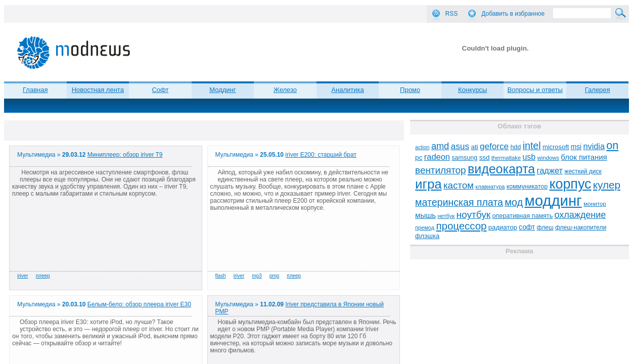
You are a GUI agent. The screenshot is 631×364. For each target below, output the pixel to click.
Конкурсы (472, 90)
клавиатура (490, 187)
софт (527, 227)
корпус (570, 184)
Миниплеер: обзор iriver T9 (125, 155)
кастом (459, 185)
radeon (437, 157)
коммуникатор (527, 187)
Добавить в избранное (513, 14)
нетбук (446, 216)
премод (425, 227)
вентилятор (441, 170)
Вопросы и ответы (535, 90)
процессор (462, 226)
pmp (274, 276)
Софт (160, 90)
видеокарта (501, 169)
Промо (410, 90)
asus (460, 146)
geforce (494, 146)
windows (548, 158)
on (612, 146)
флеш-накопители (581, 227)
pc (419, 157)
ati (474, 147)
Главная (35, 90)
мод (514, 202)
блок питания (584, 157)
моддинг (553, 200)
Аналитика (347, 90)
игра (429, 184)
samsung (464, 158)
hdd (515, 147)
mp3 (257, 276)
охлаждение (580, 215)
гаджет (550, 170)
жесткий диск (583, 171)
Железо (285, 90)
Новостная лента (98, 90)
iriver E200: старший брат (321, 155)
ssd (485, 157)
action (422, 147)
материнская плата (459, 202)
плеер (43, 276)
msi (576, 147)
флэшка (427, 236)
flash (221, 276)
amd (440, 146)
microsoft (556, 147)
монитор (595, 204)
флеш (545, 227)
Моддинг (222, 90)
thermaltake (506, 158)
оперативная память (522, 216)
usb (529, 157)
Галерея (598, 90)
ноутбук (474, 215)
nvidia (594, 146)
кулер (607, 185)
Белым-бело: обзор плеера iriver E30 (139, 304)
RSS (452, 14)
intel (532, 146)
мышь (425, 215)
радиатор (503, 227)
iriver (23, 276)
